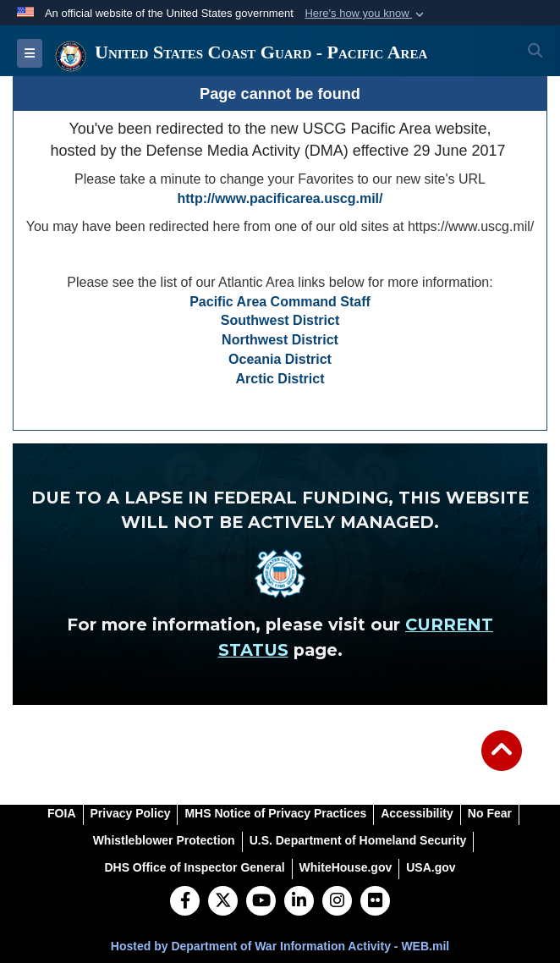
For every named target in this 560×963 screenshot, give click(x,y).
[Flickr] (375, 902)
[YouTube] (261, 902)
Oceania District (280, 359)
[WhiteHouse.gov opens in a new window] (346, 867)
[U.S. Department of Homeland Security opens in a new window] (358, 840)
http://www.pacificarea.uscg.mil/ (280, 198)
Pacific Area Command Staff (280, 302)
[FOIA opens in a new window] (61, 813)
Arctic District (280, 379)
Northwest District (280, 340)
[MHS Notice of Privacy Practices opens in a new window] (275, 813)
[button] (366, 14)
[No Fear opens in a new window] (490, 813)
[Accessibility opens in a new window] (417, 813)
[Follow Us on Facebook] (185, 902)
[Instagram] (337, 902)
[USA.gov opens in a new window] (431, 867)
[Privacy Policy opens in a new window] (131, 813)
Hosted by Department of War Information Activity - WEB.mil (280, 946)
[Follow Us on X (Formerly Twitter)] (223, 902)
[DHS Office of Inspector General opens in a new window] (194, 867)
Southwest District (280, 320)
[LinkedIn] (299, 902)
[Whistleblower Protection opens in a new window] (164, 840)
